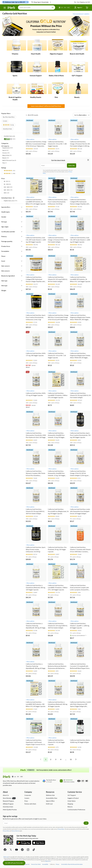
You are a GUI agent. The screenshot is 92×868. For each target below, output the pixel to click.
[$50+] (2, 193)
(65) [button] (5, 150)
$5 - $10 (6, 184)
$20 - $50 (7, 190)
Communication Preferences (76, 810)
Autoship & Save (7, 129)
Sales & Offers (50, 801)
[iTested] (2, 139)
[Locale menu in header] (65, 8)
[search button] (53, 8)
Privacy (58, 864)
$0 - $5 (6, 181)
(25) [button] (7, 155)
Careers (27, 798)
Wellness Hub (50, 795)
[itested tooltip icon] (11, 139)
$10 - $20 (7, 187)
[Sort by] (82, 115)
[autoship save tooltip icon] (14, 198)
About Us (6, 795)
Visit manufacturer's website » (81, 14)
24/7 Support (72, 795)
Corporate (28, 795)
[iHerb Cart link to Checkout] (87, 8)
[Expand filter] (22, 207)
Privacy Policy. (61, 829)
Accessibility (45, 864)
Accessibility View (52, 798)
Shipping (70, 804)
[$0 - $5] (2, 181)
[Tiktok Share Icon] (34, 850)
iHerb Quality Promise (10, 810)
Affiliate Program (8, 804)
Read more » (48, 861)
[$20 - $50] (2, 190)
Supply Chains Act (25, 864)
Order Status (72, 801)
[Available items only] (2, 136)
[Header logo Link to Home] (11, 8)
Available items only (9, 136)
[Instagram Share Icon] (28, 850)
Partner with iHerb (30, 804)
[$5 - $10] (2, 184)
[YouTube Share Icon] (17, 850)
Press (26, 801)
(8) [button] (9, 160)
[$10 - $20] (2, 187)
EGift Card (49, 804)
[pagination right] (76, 759)
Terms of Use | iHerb (36, 864)
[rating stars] (29, 149)
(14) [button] (6, 158)
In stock (5, 121)
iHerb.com (6, 857)
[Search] (37, 8)
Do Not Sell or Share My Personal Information (72, 864)
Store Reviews (9, 798)
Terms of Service (15, 831)
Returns (70, 807)
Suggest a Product (73, 798)
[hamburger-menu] (5, 8)
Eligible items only (9, 201)
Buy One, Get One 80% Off (79, 636)
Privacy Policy (6, 831)
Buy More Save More (9, 117)
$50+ (5, 193)
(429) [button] (8, 148)
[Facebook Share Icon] (5, 850)
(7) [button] (4, 163)
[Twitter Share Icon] (11, 850)
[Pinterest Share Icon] (22, 850)
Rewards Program (8, 801)
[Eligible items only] (2, 201)
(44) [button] (6, 153)
